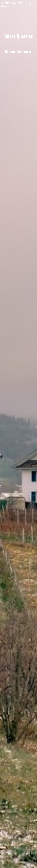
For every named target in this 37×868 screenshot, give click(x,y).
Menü (31, 5)
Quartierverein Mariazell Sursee (12, 5)
